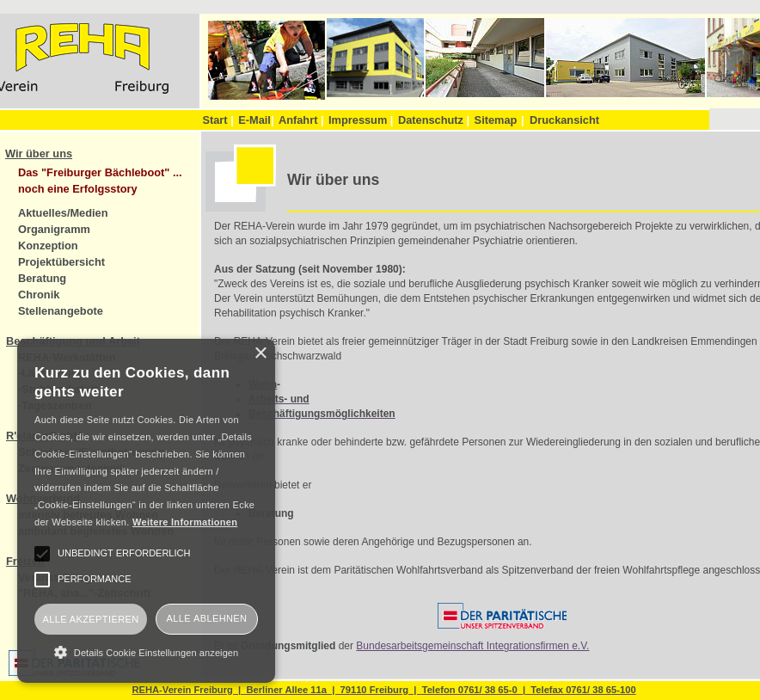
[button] (146, 652)
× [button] (260, 354)
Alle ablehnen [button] (207, 618)
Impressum (361, 120)
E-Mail (256, 120)
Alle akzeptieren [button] (90, 619)
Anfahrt (301, 120)
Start (218, 120)
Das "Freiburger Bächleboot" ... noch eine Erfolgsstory (100, 181)
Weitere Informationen (185, 522)
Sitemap (496, 120)
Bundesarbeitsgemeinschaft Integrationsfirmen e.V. (472, 646)
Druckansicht (564, 120)
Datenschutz (434, 120)
